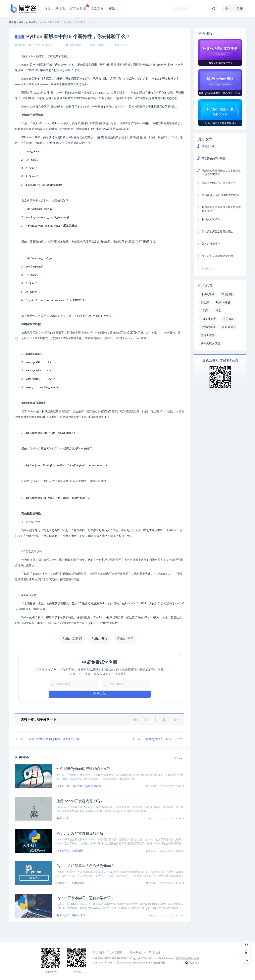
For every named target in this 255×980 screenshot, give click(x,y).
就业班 (60, 8)
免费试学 (100, 694)
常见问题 (154, 952)
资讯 (112, 8)
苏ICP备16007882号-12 (187, 958)
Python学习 (79, 883)
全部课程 (97, 8)
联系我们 (136, 952)
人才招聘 (117, 952)
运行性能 (77, 786)
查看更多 (209, 269)
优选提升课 (78, 8)
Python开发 (63, 786)
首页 (47, 8)
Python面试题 (93, 786)
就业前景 (77, 851)
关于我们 (98, 952)
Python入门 (63, 883)
